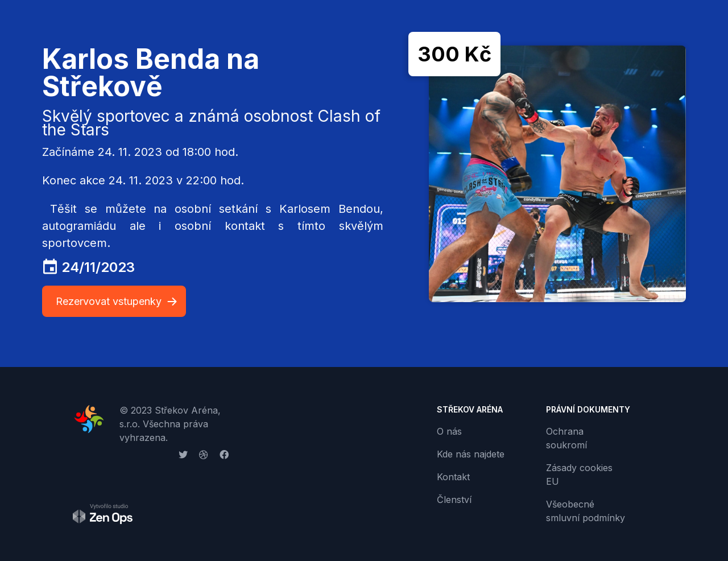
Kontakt (453, 477)
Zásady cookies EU (579, 475)
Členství (454, 500)
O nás (449, 431)
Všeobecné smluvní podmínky (586, 511)
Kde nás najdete (471, 454)
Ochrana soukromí (566, 438)
